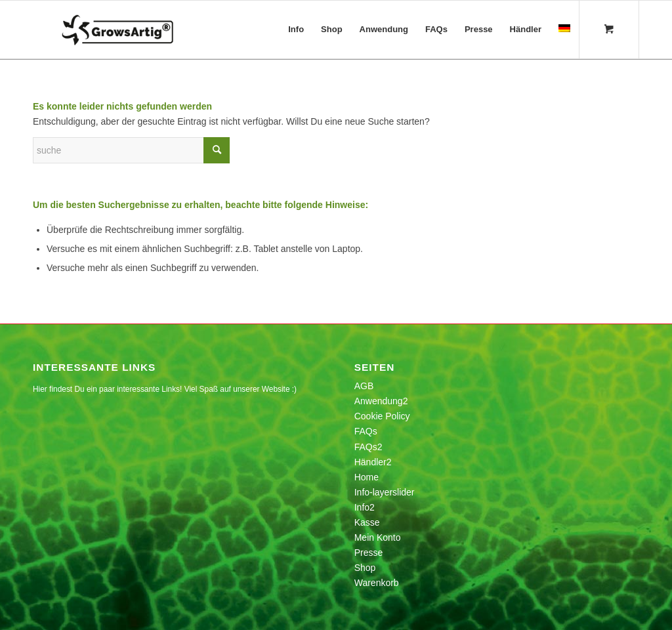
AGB (364, 386)
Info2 (365, 507)
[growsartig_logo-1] (144, 30)
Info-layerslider (385, 492)
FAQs (366, 431)
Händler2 (373, 462)
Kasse (367, 522)
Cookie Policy (382, 416)
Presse (369, 553)
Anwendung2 (381, 401)
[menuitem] (296, 30)
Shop (365, 568)
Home (367, 477)
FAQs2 (368, 447)
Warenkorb (377, 583)
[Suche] (131, 150)
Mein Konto (378, 537)
